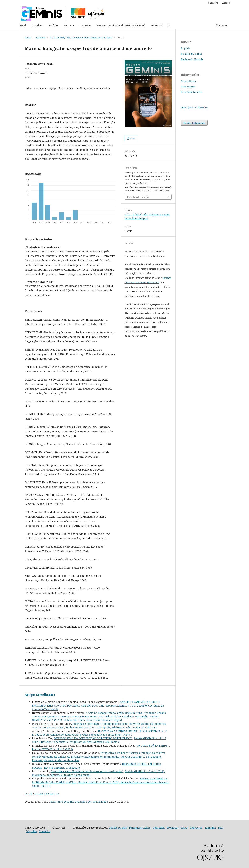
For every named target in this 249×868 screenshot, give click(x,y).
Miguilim (32, 831)
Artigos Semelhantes (40, 695)
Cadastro (85, 25)
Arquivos (37, 25)
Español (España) (191, 54)
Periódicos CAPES (140, 828)
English (185, 48)
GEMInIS (156, 25)
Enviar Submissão (194, 123)
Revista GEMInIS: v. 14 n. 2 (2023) (52, 749)
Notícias (53, 25)
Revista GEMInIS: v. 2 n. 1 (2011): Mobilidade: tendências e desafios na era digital (95, 718)
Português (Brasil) (192, 59)
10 (52, 793)
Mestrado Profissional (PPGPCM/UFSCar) (121, 25)
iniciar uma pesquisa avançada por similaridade (78, 802)
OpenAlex (159, 828)
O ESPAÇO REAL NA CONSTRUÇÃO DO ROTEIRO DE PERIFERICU (93, 738)
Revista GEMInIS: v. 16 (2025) (62, 768)
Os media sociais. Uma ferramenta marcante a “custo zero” (87, 771)
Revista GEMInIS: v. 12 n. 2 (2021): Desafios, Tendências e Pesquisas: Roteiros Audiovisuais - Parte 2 (99, 740)
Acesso (226, 3)
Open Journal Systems (194, 107)
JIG (169, 25)
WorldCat (173, 828)
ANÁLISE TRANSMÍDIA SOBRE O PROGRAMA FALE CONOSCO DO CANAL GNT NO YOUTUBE (96, 704)
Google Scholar (118, 828)
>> (57, 793)
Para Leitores (188, 81)
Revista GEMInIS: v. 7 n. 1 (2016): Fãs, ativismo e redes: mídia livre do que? (111, 727)
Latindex (210, 828)
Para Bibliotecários (192, 92)
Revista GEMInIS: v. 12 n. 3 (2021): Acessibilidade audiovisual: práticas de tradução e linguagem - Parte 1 (100, 733)
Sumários (45, 831)
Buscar (222, 25)
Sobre (68, 25)
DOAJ (184, 828)
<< (26, 793)
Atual (23, 25)
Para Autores (188, 87)
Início (28, 37)
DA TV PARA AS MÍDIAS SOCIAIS (118, 731)
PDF (132, 138)
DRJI (221, 828)
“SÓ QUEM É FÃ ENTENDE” (152, 746)
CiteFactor (196, 828)
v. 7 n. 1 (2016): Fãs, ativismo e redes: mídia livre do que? (81, 37)
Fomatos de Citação (138, 197)
